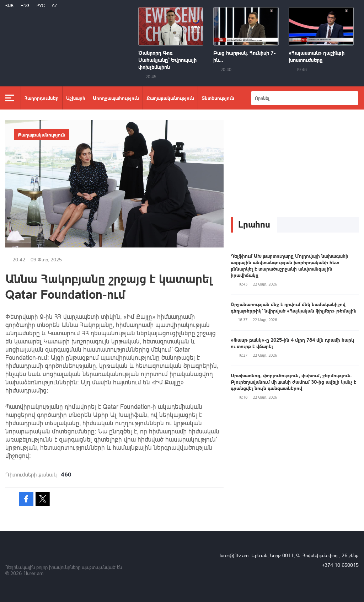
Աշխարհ (76, 98)
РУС (41, 6)
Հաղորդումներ (42, 98)
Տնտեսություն (218, 98)
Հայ (9, 6)
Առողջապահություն (116, 98)
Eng (25, 6)
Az (55, 6)
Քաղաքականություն (170, 98)
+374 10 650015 (340, 565)
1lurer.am (33, 573)
